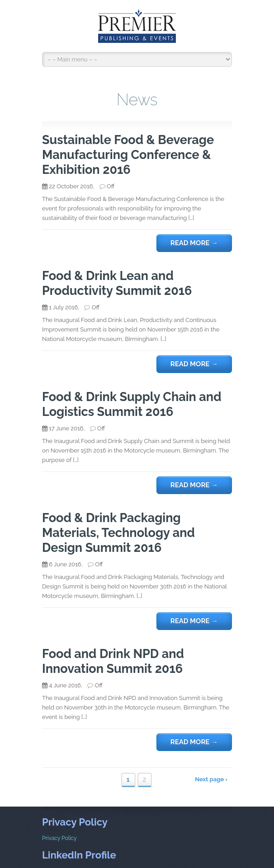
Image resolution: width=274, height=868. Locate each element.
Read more (194, 243)
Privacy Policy (59, 838)
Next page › (211, 779)
